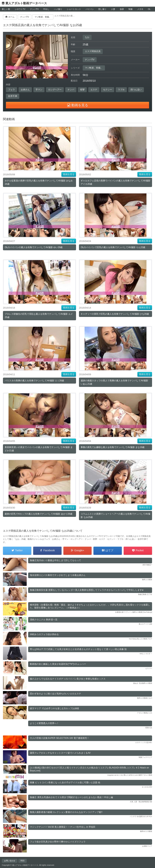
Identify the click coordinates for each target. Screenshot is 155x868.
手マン (39, 90)
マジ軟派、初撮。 (94, 68)
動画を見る (69, 174)
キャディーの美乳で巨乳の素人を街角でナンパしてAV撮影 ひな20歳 (115, 314)
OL (149, 9)
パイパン (90, 9)
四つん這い (136, 90)
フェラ (11, 90)
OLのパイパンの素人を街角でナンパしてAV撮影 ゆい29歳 (34, 247)
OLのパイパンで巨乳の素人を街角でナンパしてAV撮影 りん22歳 (113, 247)
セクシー (108, 90)
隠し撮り (102, 9)
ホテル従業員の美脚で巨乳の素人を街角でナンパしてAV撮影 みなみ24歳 (39, 182)
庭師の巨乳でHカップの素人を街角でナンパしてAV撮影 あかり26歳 (38, 514)
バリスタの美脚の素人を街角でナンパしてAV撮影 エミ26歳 (34, 381)
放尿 (122, 9)
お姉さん (25, 90)
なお (87, 37)
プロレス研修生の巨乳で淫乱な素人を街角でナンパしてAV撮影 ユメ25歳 (39, 316)
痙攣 (82, 90)
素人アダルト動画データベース (26, 3)
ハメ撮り (58, 9)
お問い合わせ (10, 861)
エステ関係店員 (93, 51)
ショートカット (74, 9)
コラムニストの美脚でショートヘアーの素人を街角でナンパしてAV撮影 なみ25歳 (115, 516)
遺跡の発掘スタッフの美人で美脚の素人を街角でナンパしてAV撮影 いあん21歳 (114, 382)
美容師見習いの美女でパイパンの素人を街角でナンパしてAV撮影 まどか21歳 (39, 449)
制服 (131, 9)
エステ (94, 90)
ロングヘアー (55, 90)
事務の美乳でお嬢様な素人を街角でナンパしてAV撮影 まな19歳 (113, 447)
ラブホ (121, 90)
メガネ (140, 9)
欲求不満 (13, 96)
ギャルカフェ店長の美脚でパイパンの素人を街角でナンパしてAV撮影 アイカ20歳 (115, 182)
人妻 (113, 9)
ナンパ (71, 90)
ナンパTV (34, 9)
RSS (23, 861)
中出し (46, 9)
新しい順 (6, 9)
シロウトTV (20, 9)
